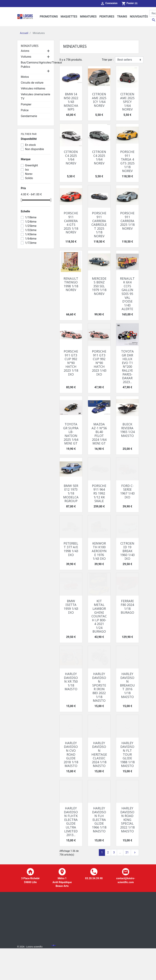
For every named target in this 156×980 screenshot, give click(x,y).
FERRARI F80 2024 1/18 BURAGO (127, 607)
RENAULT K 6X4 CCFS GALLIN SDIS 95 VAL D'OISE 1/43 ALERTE (127, 294)
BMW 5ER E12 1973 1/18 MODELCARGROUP (71, 493)
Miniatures (30, 46)
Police (25, 110)
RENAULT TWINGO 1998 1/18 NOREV (71, 284)
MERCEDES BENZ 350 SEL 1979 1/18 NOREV (99, 286)
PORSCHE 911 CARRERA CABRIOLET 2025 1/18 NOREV (99, 225)
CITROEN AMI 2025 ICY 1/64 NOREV (99, 100)
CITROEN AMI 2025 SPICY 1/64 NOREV (127, 102)
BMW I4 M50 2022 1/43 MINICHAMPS (71, 102)
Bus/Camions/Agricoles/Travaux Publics (41, 65)
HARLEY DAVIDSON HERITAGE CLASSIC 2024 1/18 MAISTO (99, 754)
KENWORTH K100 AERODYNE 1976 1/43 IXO (99, 551)
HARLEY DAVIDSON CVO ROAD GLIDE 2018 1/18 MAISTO (71, 754)
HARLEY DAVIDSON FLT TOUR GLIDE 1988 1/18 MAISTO (127, 754)
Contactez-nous (60, 968)
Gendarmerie (29, 116)
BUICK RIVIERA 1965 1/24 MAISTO (127, 430)
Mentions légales (61, 949)
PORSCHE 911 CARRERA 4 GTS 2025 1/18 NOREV (71, 223)
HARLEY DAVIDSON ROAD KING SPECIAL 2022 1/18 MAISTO (127, 820)
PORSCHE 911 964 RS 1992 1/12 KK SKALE (99, 493)
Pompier (26, 104)
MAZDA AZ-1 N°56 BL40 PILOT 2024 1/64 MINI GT (99, 434)
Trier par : (108, 60)
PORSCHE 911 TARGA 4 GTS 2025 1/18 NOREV (127, 161)
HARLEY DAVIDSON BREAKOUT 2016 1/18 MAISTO (127, 685)
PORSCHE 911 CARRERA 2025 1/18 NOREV (127, 221)
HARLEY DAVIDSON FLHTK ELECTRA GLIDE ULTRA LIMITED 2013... (71, 821)
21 (127, 852)
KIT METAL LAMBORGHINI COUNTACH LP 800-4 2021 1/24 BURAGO (99, 616)
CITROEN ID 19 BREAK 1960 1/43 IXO (127, 551)
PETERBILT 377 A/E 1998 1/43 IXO (71, 549)
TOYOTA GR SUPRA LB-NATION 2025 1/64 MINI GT (71, 434)
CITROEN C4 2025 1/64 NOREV (71, 157)
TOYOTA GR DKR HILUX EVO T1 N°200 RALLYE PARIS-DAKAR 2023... (127, 367)
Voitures (26, 57)
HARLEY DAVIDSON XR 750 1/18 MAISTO (71, 681)
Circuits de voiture (32, 83)
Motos (25, 77)
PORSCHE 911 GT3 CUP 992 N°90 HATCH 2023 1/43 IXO (99, 363)
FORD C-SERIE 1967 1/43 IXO (127, 491)
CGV (54, 956)
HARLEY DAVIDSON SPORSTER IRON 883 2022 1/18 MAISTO (99, 687)
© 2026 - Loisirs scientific (30, 962)
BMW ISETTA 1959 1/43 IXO (71, 607)
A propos (56, 962)
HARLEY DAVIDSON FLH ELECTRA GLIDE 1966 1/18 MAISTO (99, 820)
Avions (25, 51)
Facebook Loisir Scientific (54, 975)
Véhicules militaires (33, 88)
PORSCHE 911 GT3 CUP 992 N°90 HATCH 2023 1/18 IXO (71, 363)
